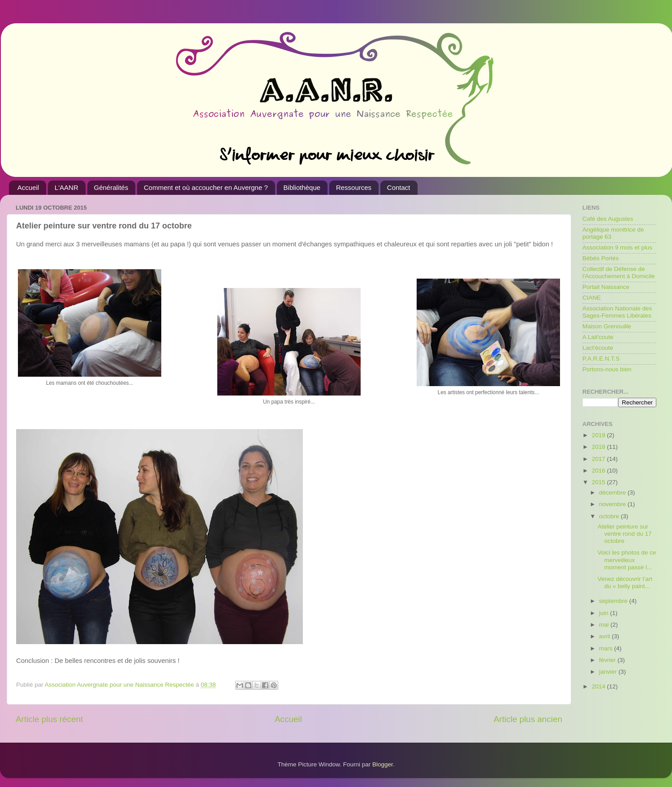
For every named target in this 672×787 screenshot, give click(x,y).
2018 (599, 447)
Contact (399, 187)
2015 (599, 482)
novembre (613, 504)
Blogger (383, 764)
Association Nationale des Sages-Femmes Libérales (617, 312)
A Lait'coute (598, 337)
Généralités (111, 187)
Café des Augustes (608, 219)
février (608, 660)
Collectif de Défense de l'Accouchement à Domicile (619, 273)
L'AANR (67, 187)
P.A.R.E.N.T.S (601, 359)
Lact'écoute (598, 348)
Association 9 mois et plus (617, 247)
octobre (610, 516)
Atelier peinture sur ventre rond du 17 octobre (625, 534)
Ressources (354, 187)
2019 (599, 435)
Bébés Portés (601, 258)
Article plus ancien (528, 719)
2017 (599, 459)
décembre (613, 492)
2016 (599, 471)
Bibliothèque (302, 187)
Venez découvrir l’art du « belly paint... (625, 583)
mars (607, 648)
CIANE (592, 298)
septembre (614, 601)
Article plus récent (49, 719)
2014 (599, 686)
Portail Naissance (606, 287)
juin (605, 613)
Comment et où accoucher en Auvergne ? (206, 187)
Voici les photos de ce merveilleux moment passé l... (627, 560)
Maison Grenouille (607, 326)
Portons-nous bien (607, 369)
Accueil (28, 187)
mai (605, 625)
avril (605, 636)
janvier (609, 672)
